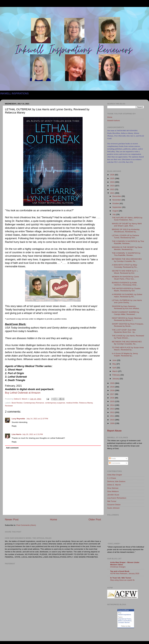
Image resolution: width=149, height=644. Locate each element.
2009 (113, 423)
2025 (113, 178)
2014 (113, 405)
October (116, 203)
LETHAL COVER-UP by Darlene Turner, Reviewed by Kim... (125, 236)
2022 (113, 189)
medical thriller (72, 403)
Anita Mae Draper (115, 475)
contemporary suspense (55, 403)
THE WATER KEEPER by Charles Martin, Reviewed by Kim (126, 290)
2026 (113, 175)
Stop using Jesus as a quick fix (122, 580)
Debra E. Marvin (114, 485)
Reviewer (9, 406)
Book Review (17, 403)
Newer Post (12, 519)
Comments (115, 463)
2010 (113, 420)
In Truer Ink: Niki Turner (121, 578)
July (114, 214)
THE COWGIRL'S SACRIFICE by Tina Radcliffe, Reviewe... (128, 242)
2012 (113, 412)
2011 (113, 416)
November (117, 200)
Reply (14, 426)
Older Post (95, 519)
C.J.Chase (112, 478)
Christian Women (124, 622)
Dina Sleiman (113, 488)
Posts (112, 458)
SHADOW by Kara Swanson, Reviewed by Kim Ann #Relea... (126, 307)
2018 (113, 390)
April (115, 368)
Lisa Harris (17, 434)
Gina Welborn (113, 491)
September (117, 207)
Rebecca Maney (86, 403)
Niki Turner (112, 501)
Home (53, 519)
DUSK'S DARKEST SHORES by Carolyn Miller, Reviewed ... (126, 313)
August (116, 211)
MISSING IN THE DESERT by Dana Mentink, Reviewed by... (127, 248)
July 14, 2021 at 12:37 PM (37, 419)
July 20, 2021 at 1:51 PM (33, 434)
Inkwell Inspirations (125, 615)
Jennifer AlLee (113, 495)
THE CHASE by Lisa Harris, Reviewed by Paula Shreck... (128, 337)
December (117, 196)
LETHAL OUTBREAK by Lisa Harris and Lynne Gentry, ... (127, 301)
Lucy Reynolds (19, 419)
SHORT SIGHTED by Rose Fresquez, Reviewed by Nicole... (128, 325)
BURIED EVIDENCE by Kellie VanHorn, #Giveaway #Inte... (125, 284)
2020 (113, 383)
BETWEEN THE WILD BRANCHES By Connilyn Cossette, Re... (127, 343)
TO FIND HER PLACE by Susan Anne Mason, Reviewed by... (128, 349)
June (115, 360)
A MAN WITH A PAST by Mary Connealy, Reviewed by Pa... (125, 266)
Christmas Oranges (118, 567)
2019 (113, 387)
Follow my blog (126, 626)
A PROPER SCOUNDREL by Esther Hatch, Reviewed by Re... (127, 296)
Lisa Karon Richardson (117, 498)
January (116, 379)
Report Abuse (114, 431)
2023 (113, 186)
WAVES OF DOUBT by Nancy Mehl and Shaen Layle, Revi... (127, 225)
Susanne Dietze (114, 505)
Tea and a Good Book (120, 571)
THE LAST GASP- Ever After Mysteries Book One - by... (124, 331)
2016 (113, 398)
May (114, 364)
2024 (113, 182)
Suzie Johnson (113, 508)
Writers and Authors (125, 621)
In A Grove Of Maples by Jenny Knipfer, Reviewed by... (125, 355)
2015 (113, 401)
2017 (113, 394)
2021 (113, 193)
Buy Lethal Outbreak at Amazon (23, 393)
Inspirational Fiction (125, 619)
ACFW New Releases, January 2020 (125, 574)
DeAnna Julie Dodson (116, 481)
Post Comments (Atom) (26, 525)
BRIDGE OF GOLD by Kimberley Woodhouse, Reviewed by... (126, 231)
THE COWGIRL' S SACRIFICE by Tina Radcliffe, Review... (126, 254)
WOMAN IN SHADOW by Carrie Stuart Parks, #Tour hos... (125, 278)
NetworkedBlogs (123, 610)
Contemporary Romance (34, 403)
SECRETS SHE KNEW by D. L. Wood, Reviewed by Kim (125, 272)
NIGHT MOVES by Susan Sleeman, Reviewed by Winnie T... (127, 319)
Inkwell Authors (114, 121)
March (115, 371)
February (116, 375)
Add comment (12, 448)
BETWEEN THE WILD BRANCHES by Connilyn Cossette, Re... (127, 260)
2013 (113, 409)
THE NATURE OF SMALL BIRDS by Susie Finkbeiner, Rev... (127, 219)
